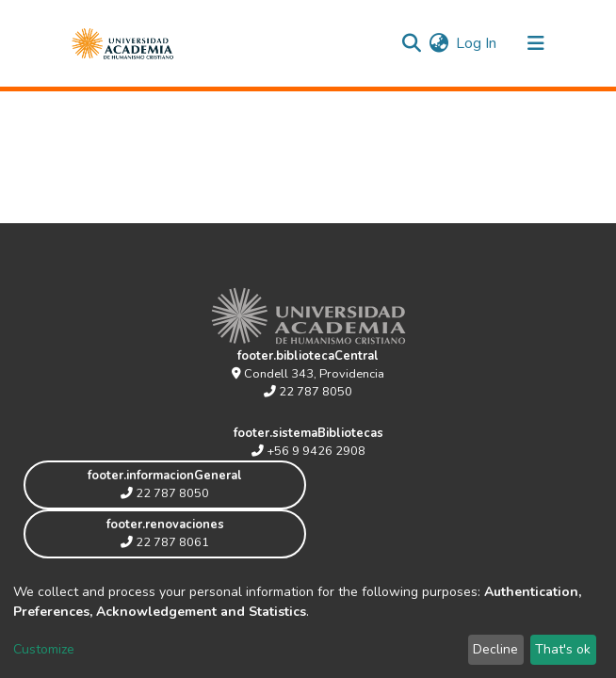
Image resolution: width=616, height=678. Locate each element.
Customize (44, 649)
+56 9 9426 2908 (308, 451)
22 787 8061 (165, 542)
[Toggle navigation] (536, 43)
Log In (477, 43)
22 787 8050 (308, 392)
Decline (495, 649)
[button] (438, 43)
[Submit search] (411, 43)
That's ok (563, 649)
